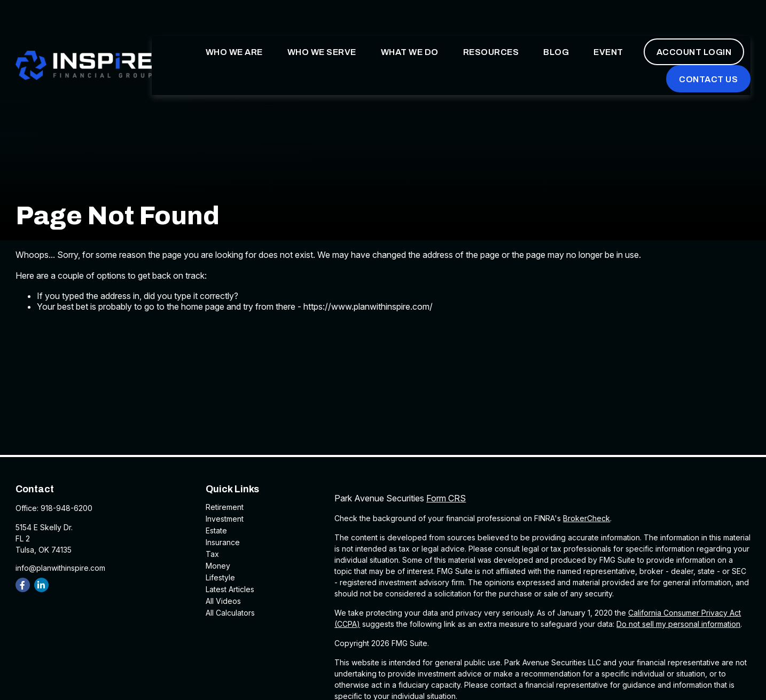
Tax (212, 554)
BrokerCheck (587, 518)
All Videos (223, 601)
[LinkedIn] (41, 585)
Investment (225, 519)
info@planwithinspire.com (60, 568)
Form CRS (446, 498)
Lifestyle (220, 577)
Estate (216, 530)
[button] (234, 21)
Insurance (223, 542)
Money (218, 566)
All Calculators (230, 613)
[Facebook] (23, 585)
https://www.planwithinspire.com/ (368, 306)
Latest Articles (230, 589)
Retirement (225, 507)
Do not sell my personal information (678, 624)
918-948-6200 (67, 508)
